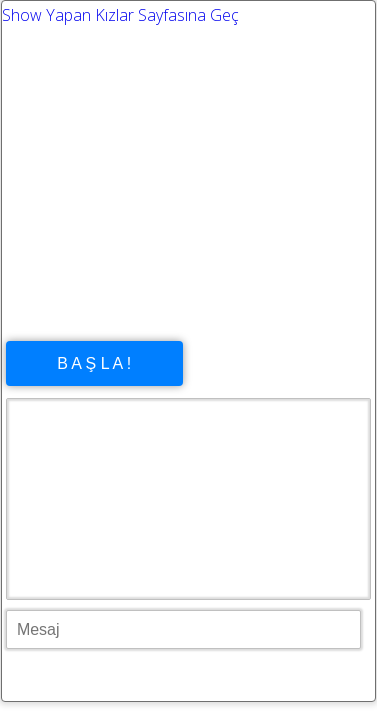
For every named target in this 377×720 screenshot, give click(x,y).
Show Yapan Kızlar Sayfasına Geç (120, 15)
